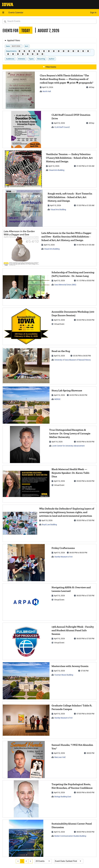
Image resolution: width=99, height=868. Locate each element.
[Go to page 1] (22, 861)
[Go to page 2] (26, 861)
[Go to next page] (30, 861)
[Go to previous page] (18, 861)
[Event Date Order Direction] (69, 861)
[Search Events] (49, 21)
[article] (49, 90)
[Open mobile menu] (3, 13)
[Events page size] (43, 861)
